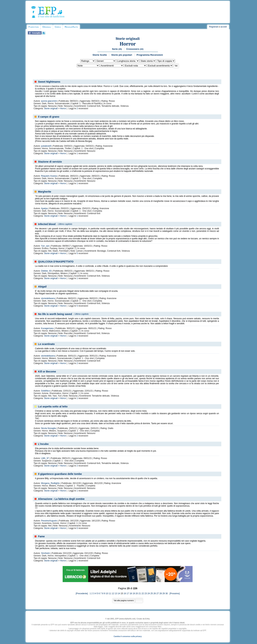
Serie (117, 49)
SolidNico (46, 391)
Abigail (42, 287)
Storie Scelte (100, 55)
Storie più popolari (122, 55)
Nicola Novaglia (48, 428)
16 (125, 594)
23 (146, 594)
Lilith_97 (45, 458)
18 (131, 594)
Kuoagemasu (47, 328)
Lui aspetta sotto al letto (53, 406)
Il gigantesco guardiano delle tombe (60, 474)
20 (137, 594)
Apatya (44, 208)
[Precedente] (83, 594)
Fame (41, 536)
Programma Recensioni (150, 55)
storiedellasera (48, 298)
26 (155, 594)
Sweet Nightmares (49, 82)
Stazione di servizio (50, 162)
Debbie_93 (46, 271)
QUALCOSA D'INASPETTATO (56, 262)
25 (152, 594)
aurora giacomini (49, 101)
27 (158, 594)
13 (116, 594)
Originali (47, 27)
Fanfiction (34, 27)
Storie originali (128, 39)
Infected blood (47, 224)
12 (113, 594)
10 (107, 594)
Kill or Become (47, 372)
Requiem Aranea (49, 176)
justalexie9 (46, 146)
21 (140, 594)
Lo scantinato (46, 344)
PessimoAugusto (49, 521)
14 (119, 594)
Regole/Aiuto (71, 27)
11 (110, 594)
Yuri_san (45, 246)
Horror (128, 44)
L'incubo (43, 444)
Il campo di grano (49, 117)
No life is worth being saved (55, 314)
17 (128, 594)
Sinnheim (46, 553)
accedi (224, 27)
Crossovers (135, 49)
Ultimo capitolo (65, 224)
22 (143, 594)
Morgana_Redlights (50, 483)
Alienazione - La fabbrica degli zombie (61, 499)
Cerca (58, 27)
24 (149, 594)
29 (164, 594)
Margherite (45, 192)
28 (161, 594)
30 (167, 594)
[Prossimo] (174, 594)
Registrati (214, 27)
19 (134, 594)
